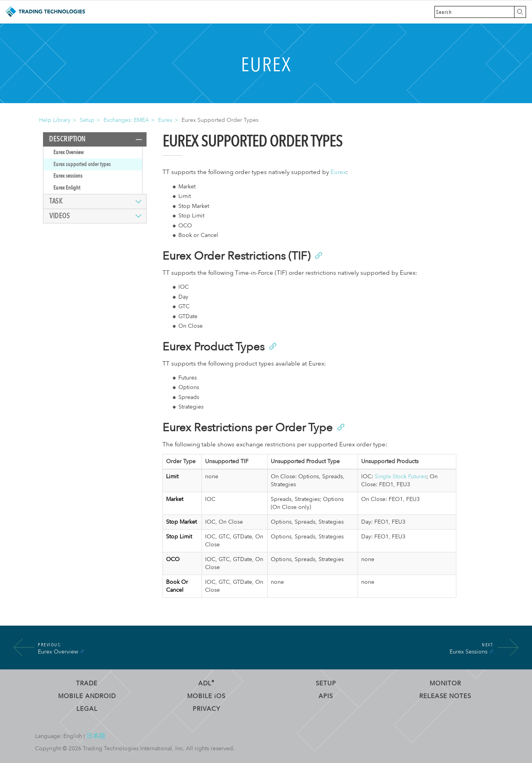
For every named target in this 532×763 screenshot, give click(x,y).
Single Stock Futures (401, 476)
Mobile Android (87, 696)
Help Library (55, 120)
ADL (206, 683)
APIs (326, 696)
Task (56, 201)
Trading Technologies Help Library (45, 12)
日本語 (96, 736)
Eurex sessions (68, 176)
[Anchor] (318, 255)
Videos (60, 216)
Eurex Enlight (67, 188)
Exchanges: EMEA (126, 120)
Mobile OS (206, 696)
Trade (87, 683)
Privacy (206, 709)
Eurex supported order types (82, 164)
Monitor (445, 683)
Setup (87, 120)
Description (67, 139)
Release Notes (445, 696)
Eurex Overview (68, 152)
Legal (87, 709)
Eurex (165, 120)
